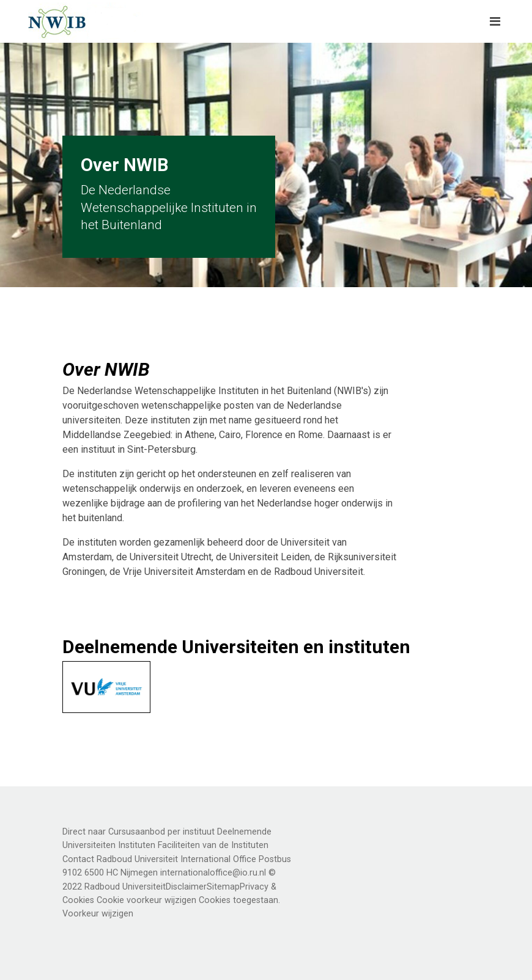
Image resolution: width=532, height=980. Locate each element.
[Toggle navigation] (495, 21)
